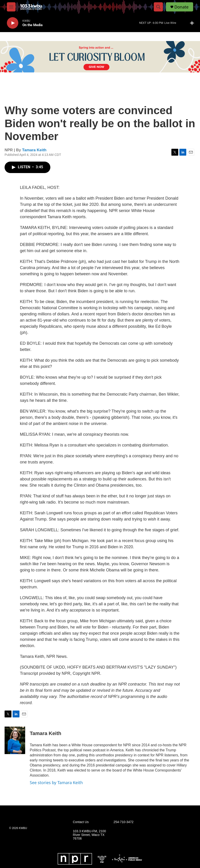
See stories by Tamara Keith (56, 783)
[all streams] (193, 23)
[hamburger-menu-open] (11, 7)
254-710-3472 (123, 822)
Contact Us (81, 822)
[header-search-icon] (158, 7)
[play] (13, 23)
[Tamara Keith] (15, 740)
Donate (181, 7)
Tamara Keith (34, 150)
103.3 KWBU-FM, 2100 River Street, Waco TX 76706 (89, 835)
